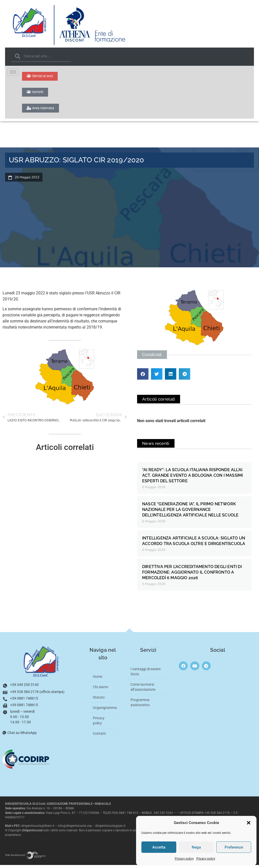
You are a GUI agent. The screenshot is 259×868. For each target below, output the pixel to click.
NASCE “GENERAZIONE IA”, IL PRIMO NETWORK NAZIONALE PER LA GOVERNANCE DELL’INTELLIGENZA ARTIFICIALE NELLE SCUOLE (190, 513)
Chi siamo (101, 690)
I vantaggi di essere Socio (146, 675)
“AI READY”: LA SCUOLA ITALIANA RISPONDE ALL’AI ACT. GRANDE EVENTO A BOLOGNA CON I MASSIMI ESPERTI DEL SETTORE (192, 478)
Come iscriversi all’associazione (143, 690)
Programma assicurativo (140, 705)
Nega (196, 847)
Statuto (99, 700)
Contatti (99, 736)
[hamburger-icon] (13, 72)
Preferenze (234, 847)
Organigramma (105, 711)
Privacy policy (184, 859)
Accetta (159, 847)
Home (98, 680)
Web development (26, 858)
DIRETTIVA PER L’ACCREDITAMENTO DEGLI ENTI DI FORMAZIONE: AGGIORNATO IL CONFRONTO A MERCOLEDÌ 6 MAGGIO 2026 (192, 575)
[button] (249, 823)
